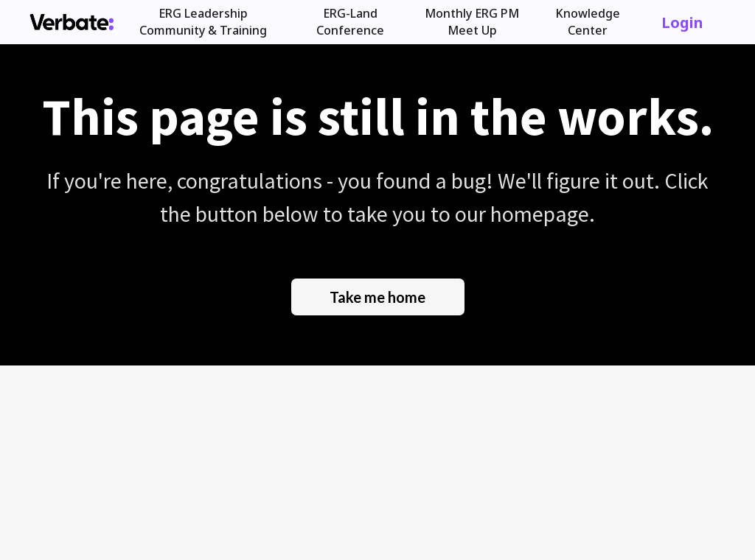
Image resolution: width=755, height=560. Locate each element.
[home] (72, 22)
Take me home (377, 297)
